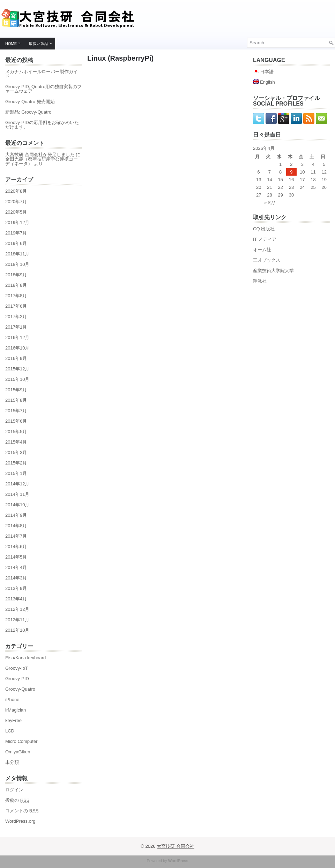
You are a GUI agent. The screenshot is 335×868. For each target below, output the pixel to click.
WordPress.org (20, 821)
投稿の (17, 800)
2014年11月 (17, 494)
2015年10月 (17, 379)
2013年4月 (16, 599)
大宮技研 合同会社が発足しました (40, 155)
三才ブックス (267, 260)
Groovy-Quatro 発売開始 (30, 102)
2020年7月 (16, 202)
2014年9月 (16, 515)
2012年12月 (17, 609)
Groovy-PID (17, 679)
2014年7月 (16, 536)
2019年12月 (17, 222)
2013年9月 (16, 588)
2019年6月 (16, 243)
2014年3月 (16, 578)
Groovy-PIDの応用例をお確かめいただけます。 (42, 125)
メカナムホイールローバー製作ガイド (42, 74)
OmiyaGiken (18, 752)
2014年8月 (16, 526)
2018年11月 (17, 254)
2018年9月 (16, 275)
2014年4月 (16, 567)
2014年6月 (16, 547)
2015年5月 (16, 432)
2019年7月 (16, 233)
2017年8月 (16, 296)
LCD (10, 731)
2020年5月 (16, 212)
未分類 (12, 762)
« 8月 (270, 203)
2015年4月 (16, 442)
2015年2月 (16, 463)
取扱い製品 (42, 42)
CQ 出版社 (264, 229)
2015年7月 (16, 411)
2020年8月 (16, 191)
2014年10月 (17, 505)
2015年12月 (17, 369)
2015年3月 (16, 452)
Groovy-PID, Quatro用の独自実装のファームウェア (43, 89)
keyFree (13, 720)
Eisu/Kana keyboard (25, 658)
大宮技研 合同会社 (176, 846)
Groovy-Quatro (20, 689)
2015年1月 (16, 473)
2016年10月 (17, 348)
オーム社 (262, 250)
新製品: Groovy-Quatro (28, 112)
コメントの (22, 811)
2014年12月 (17, 484)
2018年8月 (16, 285)
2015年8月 (16, 400)
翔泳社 (260, 281)
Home (14, 42)
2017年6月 (16, 306)
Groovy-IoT (17, 668)
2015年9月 (16, 390)
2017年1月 (16, 327)
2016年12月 (17, 337)
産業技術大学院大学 (273, 271)
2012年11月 (17, 620)
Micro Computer (21, 741)
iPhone (12, 700)
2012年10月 (17, 630)
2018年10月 (17, 264)
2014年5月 (16, 557)
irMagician (16, 710)
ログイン (14, 790)
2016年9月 (16, 358)
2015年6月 (16, 421)
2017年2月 (16, 317)
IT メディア (265, 239)
